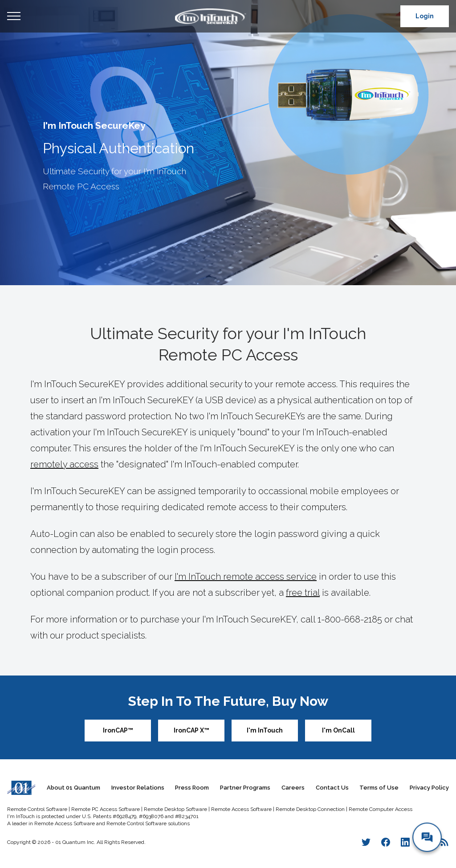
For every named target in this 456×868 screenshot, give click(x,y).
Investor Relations (138, 788)
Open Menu (14, 16)
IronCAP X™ (191, 730)
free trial (303, 593)
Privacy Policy (429, 788)
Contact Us (332, 788)
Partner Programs (245, 788)
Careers (293, 788)
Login (425, 16)
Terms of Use (379, 788)
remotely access (64, 464)
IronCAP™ (118, 730)
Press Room (192, 788)
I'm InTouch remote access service (246, 577)
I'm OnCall (338, 730)
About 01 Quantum (73, 788)
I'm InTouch (265, 730)
